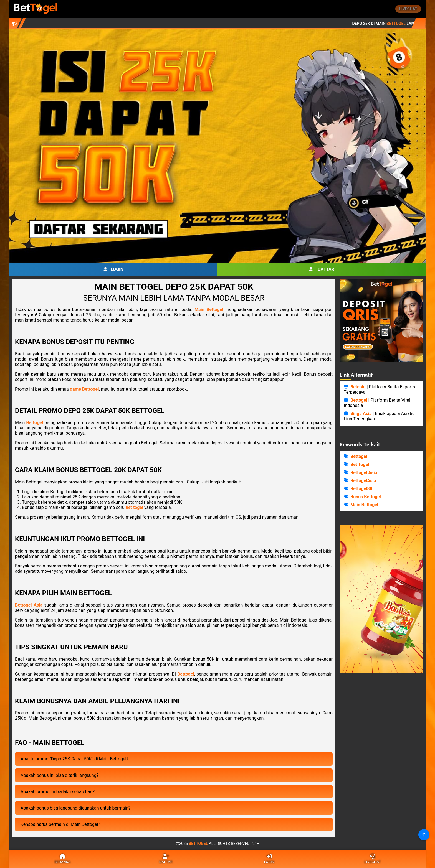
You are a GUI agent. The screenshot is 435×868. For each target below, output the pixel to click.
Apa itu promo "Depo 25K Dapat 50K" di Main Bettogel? (74, 759)
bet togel (134, 507)
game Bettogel (84, 389)
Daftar (322, 269)
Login (113, 269)
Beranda (63, 859)
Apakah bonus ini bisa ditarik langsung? (60, 775)
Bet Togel (360, 464)
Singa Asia (361, 413)
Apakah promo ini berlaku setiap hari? (58, 792)
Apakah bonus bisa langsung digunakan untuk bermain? (75, 808)
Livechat (408, 9)
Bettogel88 (361, 489)
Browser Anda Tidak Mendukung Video (381, 599)
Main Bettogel (209, 310)
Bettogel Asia (29, 605)
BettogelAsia (363, 481)
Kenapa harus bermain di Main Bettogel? (60, 824)
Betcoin (358, 387)
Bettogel (35, 423)
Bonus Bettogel (366, 497)
